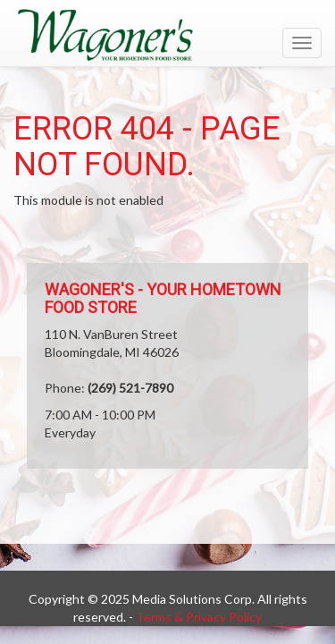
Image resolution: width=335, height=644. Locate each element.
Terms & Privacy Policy (199, 617)
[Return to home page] (167, 35)
